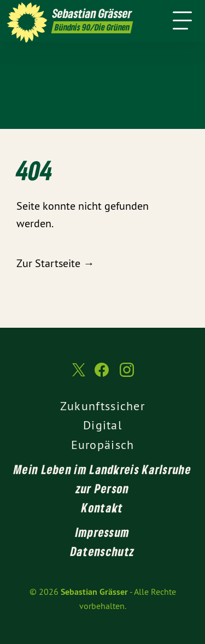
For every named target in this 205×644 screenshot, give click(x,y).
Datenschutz (102, 551)
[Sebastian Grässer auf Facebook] (102, 375)
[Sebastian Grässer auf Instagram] (127, 375)
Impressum (103, 532)
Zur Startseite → (55, 263)
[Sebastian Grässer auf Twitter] (78, 376)
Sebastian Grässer (94, 592)
